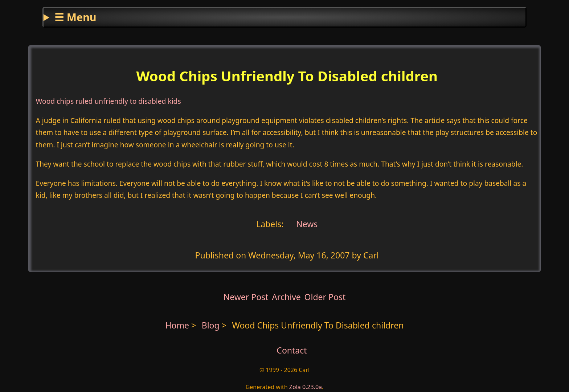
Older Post (325, 297)
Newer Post (246, 297)
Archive (286, 297)
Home (177, 325)
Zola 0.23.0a (306, 387)
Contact (292, 350)
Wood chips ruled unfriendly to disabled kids (109, 101)
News (306, 224)
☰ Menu (75, 17)
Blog (212, 325)
